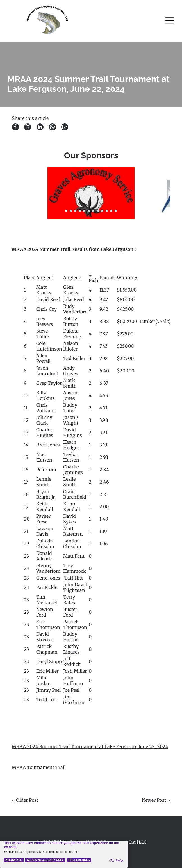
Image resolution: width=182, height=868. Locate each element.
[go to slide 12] (116, 211)
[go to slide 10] (107, 211)
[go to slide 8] (98, 211)
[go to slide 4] (80, 211)
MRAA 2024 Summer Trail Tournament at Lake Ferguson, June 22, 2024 (90, 746)
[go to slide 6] (89, 211)
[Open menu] (170, 21)
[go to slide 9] (102, 211)
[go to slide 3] (75, 211)
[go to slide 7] (93, 211)
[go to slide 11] (111, 211)
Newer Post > (156, 800)
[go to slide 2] (71, 211)
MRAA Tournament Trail (39, 767)
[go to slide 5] (84, 211)
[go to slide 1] (66, 211)
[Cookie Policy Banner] (64, 855)
